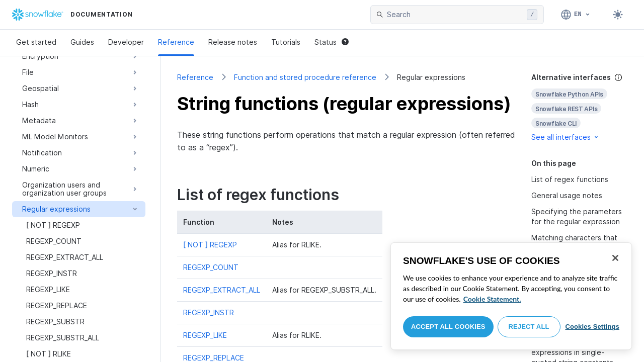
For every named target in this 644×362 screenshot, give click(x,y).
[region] (511, 296)
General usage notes (567, 195)
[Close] (615, 258)
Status (332, 42)
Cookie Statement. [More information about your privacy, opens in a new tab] (492, 299)
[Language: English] (576, 15)
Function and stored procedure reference (305, 77)
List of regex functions (570, 179)
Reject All (529, 327)
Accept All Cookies (448, 327)
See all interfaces (566, 137)
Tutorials (286, 42)
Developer (126, 42)
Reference (176, 42)
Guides (82, 42)
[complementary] (580, 107)
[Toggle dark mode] (618, 15)
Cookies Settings (592, 327)
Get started (36, 42)
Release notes (233, 42)
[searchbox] (455, 15)
